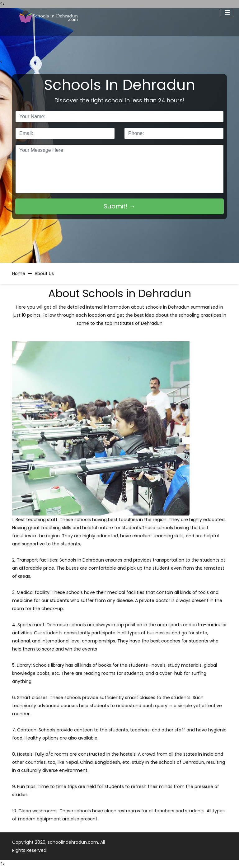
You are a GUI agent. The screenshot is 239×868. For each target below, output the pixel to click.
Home (19, 273)
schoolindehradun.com (73, 842)
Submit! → (119, 206)
